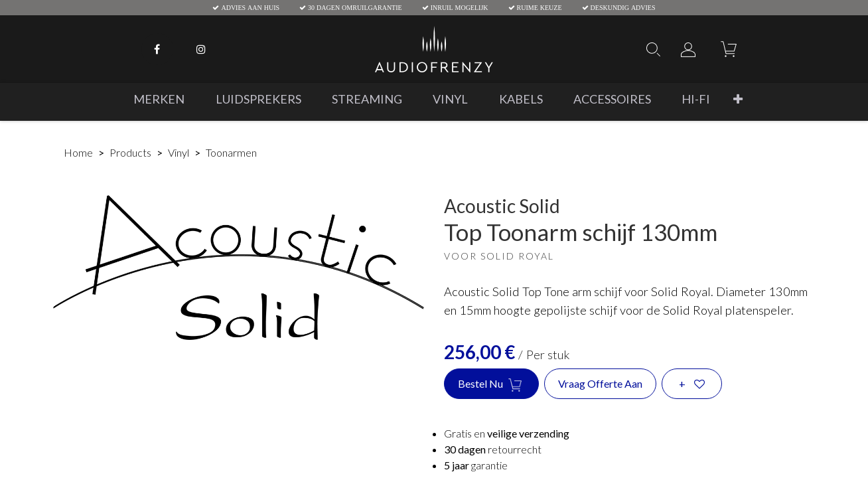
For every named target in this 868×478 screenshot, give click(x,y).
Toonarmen (231, 152)
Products (130, 152)
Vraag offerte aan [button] (600, 383)
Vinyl (179, 152)
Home (78, 152)
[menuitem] (159, 99)
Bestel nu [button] (491, 384)
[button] (738, 99)
